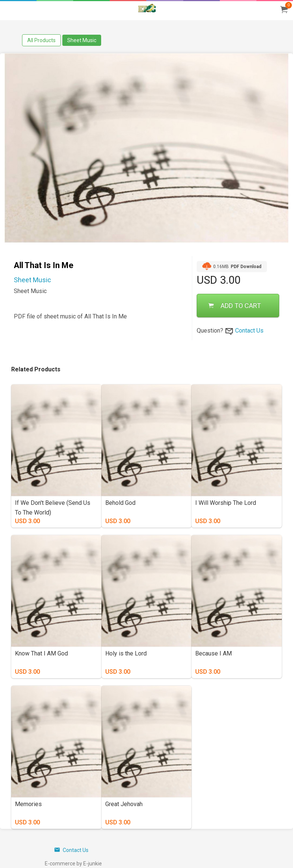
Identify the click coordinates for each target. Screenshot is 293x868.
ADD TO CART (235, 306)
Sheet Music (82, 40)
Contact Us (249, 331)
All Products (41, 40)
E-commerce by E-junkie (73, 864)
